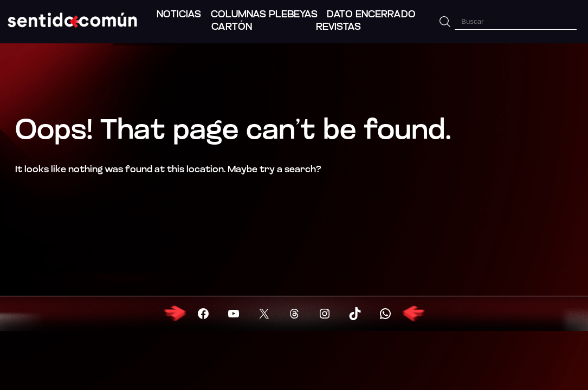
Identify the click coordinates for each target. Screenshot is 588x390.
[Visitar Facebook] (203, 314)
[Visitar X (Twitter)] (264, 314)
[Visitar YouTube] (234, 314)
